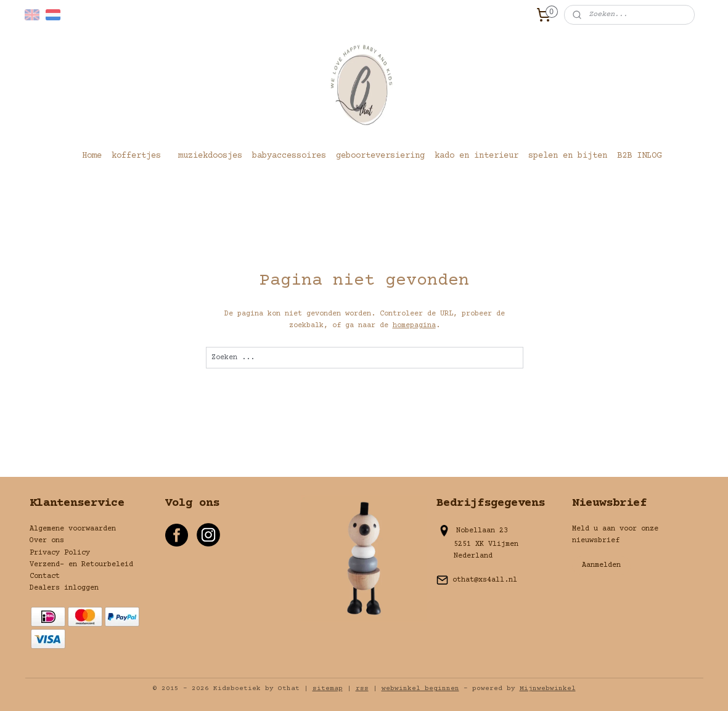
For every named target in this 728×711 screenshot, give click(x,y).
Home (92, 156)
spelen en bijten (568, 156)
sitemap (328, 689)
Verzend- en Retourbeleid (81, 565)
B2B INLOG (639, 156)
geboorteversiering (380, 156)
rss (362, 689)
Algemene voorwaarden (73, 529)
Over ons (47, 541)
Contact (45, 576)
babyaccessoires (289, 156)
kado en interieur (476, 156)
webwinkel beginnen (420, 689)
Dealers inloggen (64, 588)
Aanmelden (601, 565)
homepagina (414, 326)
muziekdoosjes (210, 156)
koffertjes (136, 156)
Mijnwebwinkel (548, 689)
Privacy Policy (60, 553)
